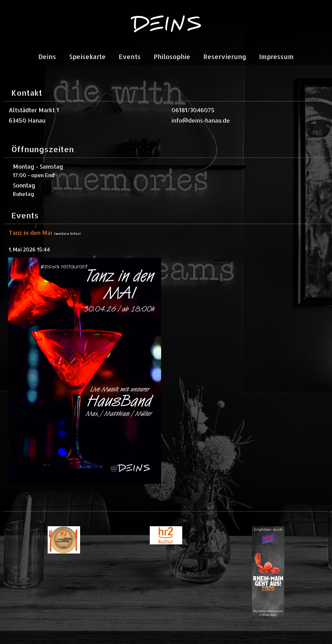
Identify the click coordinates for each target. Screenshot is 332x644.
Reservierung (225, 57)
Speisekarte (87, 57)
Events (130, 57)
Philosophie (172, 57)
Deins (47, 57)
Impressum (276, 57)
